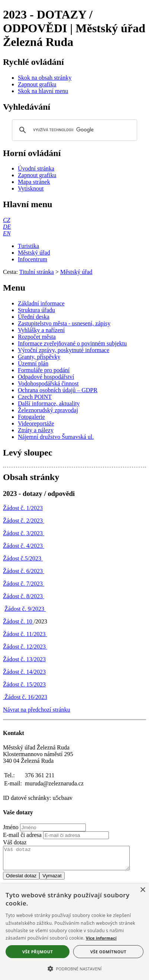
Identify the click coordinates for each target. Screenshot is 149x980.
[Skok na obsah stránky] (45, 78)
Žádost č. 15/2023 (24, 684)
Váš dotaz (15, 842)
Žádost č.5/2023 (23, 558)
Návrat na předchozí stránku (37, 710)
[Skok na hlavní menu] (43, 91)
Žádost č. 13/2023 (24, 659)
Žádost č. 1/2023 (23, 508)
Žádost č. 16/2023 (25, 697)
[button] (74, 968)
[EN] (7, 233)
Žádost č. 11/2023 (25, 634)
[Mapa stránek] (34, 182)
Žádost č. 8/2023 (24, 596)
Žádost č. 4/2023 (24, 546)
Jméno (11, 827)
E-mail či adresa (22, 835)
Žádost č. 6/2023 (24, 571)
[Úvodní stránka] (36, 168)
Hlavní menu (28, 204)
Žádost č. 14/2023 (24, 672)
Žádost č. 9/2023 (25, 609)
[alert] (74, 932)
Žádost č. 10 (18, 621)
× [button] (142, 890)
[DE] (7, 227)
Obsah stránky (31, 477)
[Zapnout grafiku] (37, 84)
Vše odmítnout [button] (108, 952)
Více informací (101, 938)
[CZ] (7, 220)
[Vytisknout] (31, 188)
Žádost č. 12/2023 (25, 647)
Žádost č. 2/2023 (24, 521)
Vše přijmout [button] (38, 952)
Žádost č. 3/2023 (24, 533)
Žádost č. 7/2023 (24, 584)
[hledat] (73, 130)
